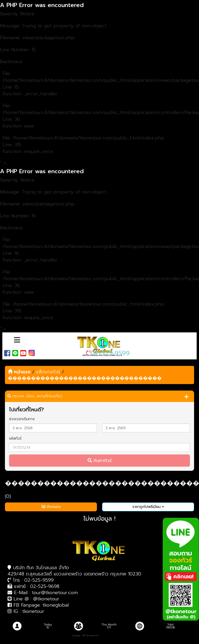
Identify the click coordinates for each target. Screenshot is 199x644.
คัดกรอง (51, 507)
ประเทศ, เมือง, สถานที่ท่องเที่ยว (35, 396)
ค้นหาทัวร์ (100, 460)
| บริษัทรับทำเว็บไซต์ (105, 636)
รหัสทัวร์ (15, 438)
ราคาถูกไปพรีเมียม (148, 507)
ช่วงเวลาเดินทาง (22, 419)
